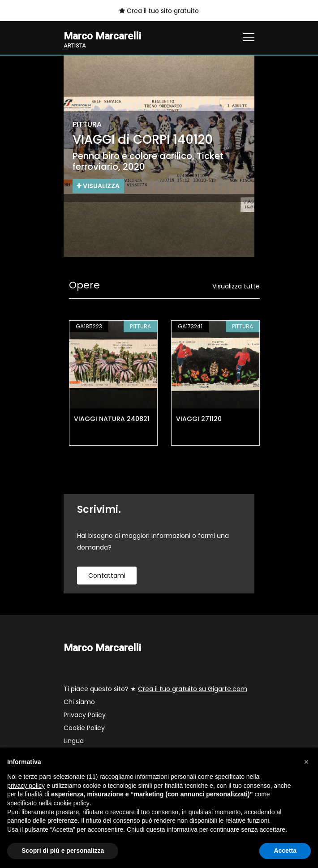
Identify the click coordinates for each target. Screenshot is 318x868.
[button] (306, 762)
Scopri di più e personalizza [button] (63, 851)
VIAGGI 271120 (199, 419)
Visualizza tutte (236, 286)
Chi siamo (79, 702)
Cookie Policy (84, 728)
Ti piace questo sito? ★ (155, 689)
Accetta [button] (285, 851)
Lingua (74, 741)
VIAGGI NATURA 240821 (112, 419)
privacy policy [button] (26, 786)
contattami (107, 576)
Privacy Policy (85, 715)
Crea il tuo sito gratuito (159, 11)
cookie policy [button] (72, 803)
